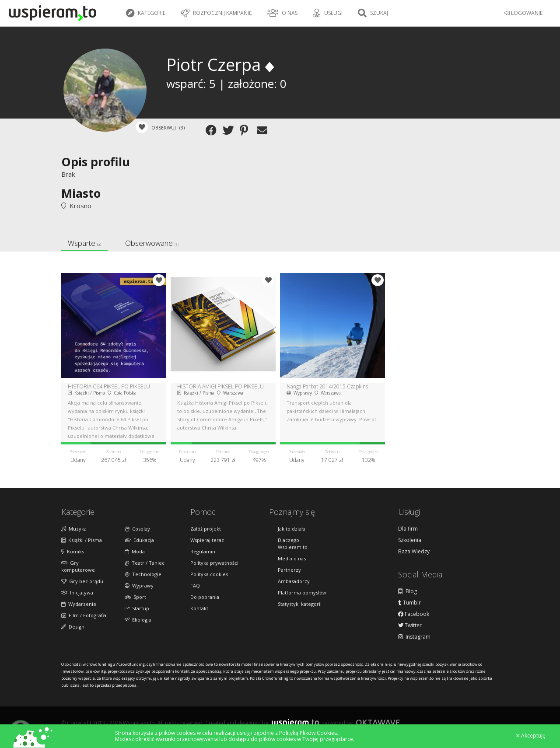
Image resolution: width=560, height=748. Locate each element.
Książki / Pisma (82, 540)
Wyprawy (139, 585)
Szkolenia (410, 540)
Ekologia (138, 620)
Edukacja (139, 540)
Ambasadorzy (294, 581)
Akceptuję (531, 736)
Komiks (73, 551)
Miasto (81, 193)
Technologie (143, 574)
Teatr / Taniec (145, 563)
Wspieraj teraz (207, 540)
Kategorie (146, 13)
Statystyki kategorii (300, 604)
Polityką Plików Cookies (308, 733)
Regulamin (203, 551)
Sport (135, 597)
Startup (137, 608)
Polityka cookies (209, 574)
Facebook (414, 614)
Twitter (410, 626)
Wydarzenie (79, 604)
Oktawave (378, 722)
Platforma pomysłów (302, 592)
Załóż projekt (206, 529)
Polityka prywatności (214, 563)
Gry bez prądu (82, 581)
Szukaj (373, 13)
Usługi (328, 13)
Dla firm (408, 529)
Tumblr (409, 603)
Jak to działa (292, 529)
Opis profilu (96, 162)
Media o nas (292, 558)
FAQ (195, 585)
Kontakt (199, 608)
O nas (282, 13)
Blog (408, 591)
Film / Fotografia (84, 615)
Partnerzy (289, 570)
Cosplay (137, 529)
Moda (135, 551)
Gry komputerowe (78, 566)
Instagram (414, 637)
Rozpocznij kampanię (216, 13)
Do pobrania (205, 597)
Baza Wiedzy (414, 552)
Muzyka (74, 529)
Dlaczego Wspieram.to (293, 544)
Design (73, 627)
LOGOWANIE (523, 13)
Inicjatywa (77, 592)
